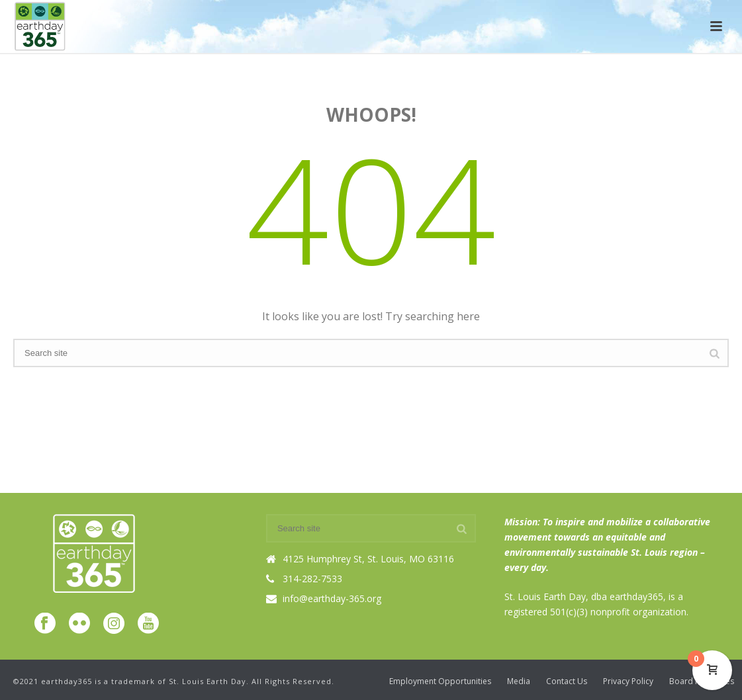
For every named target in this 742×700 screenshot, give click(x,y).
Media (519, 681)
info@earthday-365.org (332, 599)
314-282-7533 (312, 579)
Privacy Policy (628, 681)
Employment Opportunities (440, 681)
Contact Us (567, 681)
